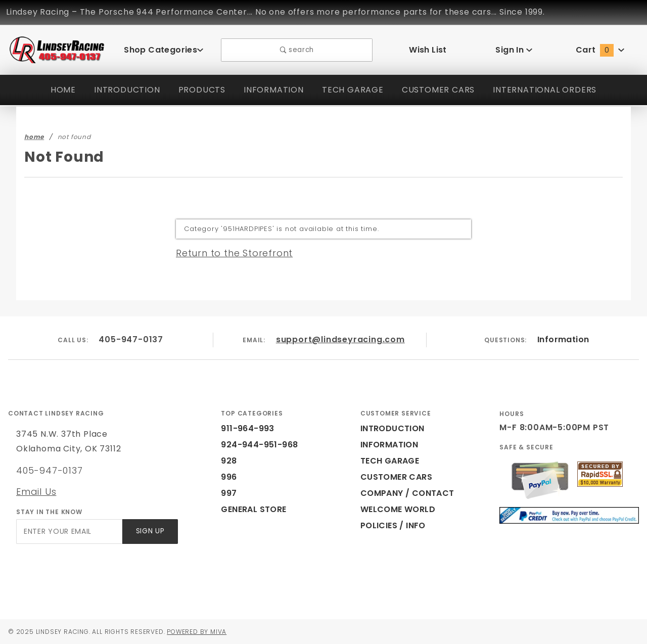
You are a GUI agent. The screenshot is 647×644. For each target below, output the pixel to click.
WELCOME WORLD (399, 509)
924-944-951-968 (253, 445)
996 (228, 477)
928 (228, 461)
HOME (57, 90)
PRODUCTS (197, 90)
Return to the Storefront (228, 253)
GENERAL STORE (257, 509)
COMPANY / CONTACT (405, 493)
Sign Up (149, 532)
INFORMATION (270, 90)
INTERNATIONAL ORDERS (549, 90)
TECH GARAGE (350, 90)
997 (228, 493)
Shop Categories (164, 50)
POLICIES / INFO (394, 525)
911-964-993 (245, 428)
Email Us (36, 491)
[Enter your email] (68, 532)
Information (563, 339)
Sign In (514, 50)
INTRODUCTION (121, 90)
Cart (600, 50)
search (297, 50)
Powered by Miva (206, 631)
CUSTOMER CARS (438, 90)
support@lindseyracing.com (341, 339)
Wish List (428, 50)
